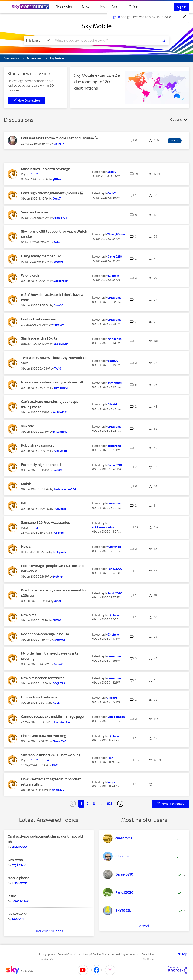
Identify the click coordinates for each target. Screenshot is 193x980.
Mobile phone (18, 878)
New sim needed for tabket (43, 678)
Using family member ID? (41, 256)
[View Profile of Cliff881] (58, 620)
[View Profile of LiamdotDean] (63, 722)
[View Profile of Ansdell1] (18, 919)
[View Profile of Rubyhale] (60, 509)
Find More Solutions (49, 931)
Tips (101, 7)
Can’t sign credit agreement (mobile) (50, 193)
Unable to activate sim (39, 697)
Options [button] (176, 120)
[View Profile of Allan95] (112, 405)
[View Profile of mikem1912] (60, 432)
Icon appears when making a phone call (52, 382)
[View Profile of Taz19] (58, 369)
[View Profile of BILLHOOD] (19, 847)
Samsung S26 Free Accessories (45, 522)
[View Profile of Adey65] (59, 533)
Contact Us (47, 959)
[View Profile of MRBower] (59, 640)
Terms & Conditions (69, 954)
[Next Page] (120, 804)
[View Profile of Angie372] (58, 790)
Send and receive (34, 212)
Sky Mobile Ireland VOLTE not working (51, 755)
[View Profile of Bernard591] (61, 388)
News (87, 7)
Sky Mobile (97, 26)
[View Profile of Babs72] (58, 664)
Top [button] (184, 954)
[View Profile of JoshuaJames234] (65, 489)
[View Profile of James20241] (21, 901)
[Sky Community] (31, 7)
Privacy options (47, 954)
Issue (12, 896)
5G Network (17, 914)
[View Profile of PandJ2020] (115, 569)
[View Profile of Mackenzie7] (61, 281)
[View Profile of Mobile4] (58, 577)
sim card (28, 426)
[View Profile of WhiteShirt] (114, 339)
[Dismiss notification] (184, 17)
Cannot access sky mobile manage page (52, 717)
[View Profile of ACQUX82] (59, 684)
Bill (23, 503)
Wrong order (31, 275)
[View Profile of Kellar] (57, 242)
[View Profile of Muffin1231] (60, 412)
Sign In (182, 7)
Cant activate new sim (39, 319)
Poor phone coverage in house (45, 634)
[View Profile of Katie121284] (61, 344)
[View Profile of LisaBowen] (20, 883)
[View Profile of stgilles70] (19, 865)
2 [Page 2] (88, 804)
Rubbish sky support (38, 445)
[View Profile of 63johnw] (113, 276)
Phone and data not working (44, 736)
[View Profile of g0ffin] (57, 179)
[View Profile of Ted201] (58, 470)
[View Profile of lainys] (111, 782)
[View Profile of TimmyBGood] (116, 235)
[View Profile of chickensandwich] (103, 527)
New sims (29, 615)
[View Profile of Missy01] (113, 172)
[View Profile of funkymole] (61, 451)
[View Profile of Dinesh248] (59, 741)
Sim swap (15, 860)
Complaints (148, 954)
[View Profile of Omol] (57, 601)
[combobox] (105, 40)
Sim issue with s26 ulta (39, 338)
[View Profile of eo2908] (59, 262)
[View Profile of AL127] (57, 703)
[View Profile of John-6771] (60, 218)
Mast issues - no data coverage (46, 169)
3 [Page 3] (94, 804)
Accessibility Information (126, 954)
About (117, 7)
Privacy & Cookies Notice (96, 954)
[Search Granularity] (38, 40)
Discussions (65, 7)
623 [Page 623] (110, 804)
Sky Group (149, 959)
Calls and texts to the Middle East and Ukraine (58, 138)
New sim (28, 547)
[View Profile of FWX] (55, 765)
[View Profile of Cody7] (57, 199)
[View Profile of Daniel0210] (115, 257)
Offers (134, 7)
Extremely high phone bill (41, 465)
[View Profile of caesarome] (114, 298)
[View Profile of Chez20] (59, 306)
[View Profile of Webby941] (59, 325)
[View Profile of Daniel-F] (59, 144)
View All (144, 926)
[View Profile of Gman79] (113, 361)
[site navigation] (6, 7)
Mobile (26, 484)
